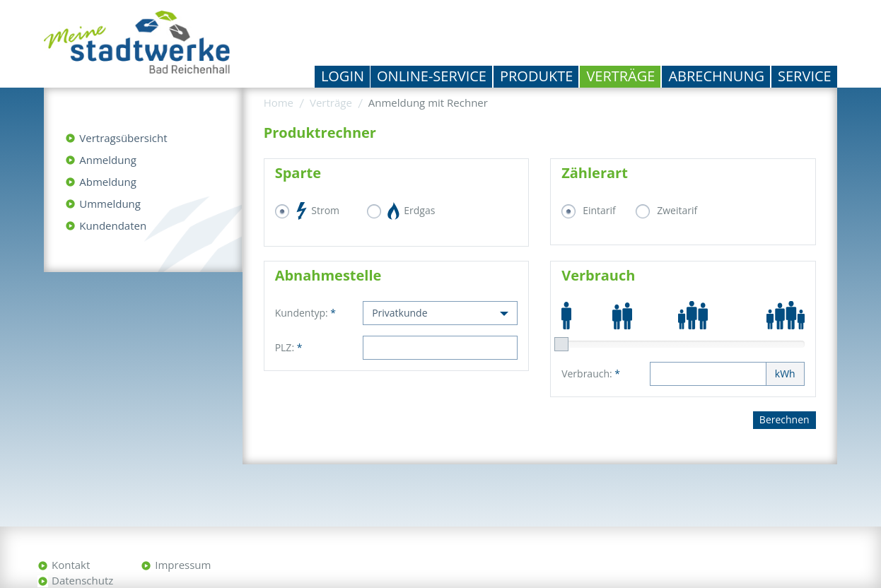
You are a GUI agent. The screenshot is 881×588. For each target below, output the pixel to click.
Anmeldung (108, 160)
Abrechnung (716, 76)
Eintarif (599, 210)
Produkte (536, 76)
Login (343, 76)
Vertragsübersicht (123, 138)
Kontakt (71, 565)
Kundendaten (113, 225)
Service (805, 76)
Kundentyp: (305, 313)
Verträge (620, 76)
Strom (318, 211)
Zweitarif (677, 210)
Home (279, 102)
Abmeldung (107, 182)
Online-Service (432, 76)
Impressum (183, 565)
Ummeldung (110, 204)
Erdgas (412, 211)
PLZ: (289, 347)
